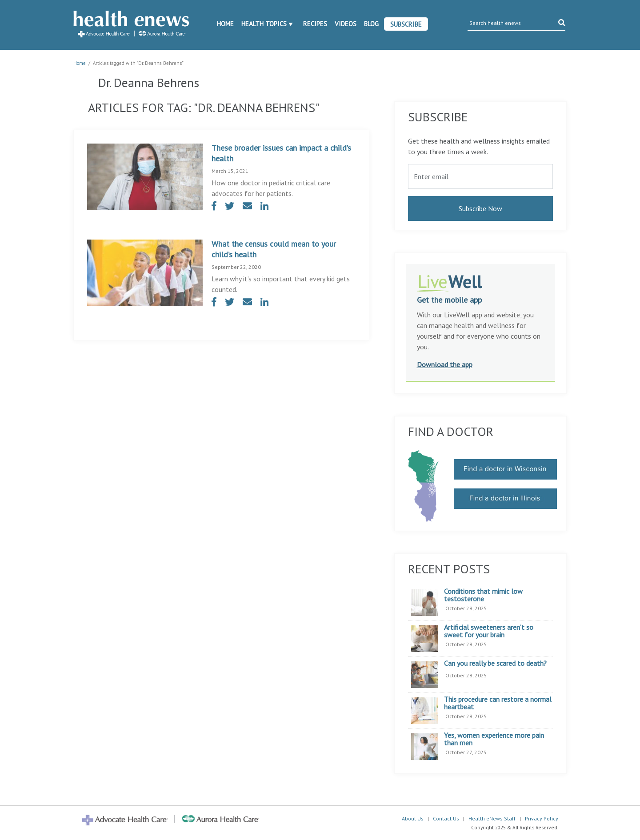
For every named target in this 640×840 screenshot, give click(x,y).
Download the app (445, 364)
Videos (346, 24)
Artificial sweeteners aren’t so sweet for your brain (489, 631)
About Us (413, 818)
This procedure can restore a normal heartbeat (498, 703)
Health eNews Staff (492, 818)
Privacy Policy (542, 818)
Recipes (315, 24)
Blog (371, 24)
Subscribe (406, 24)
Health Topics (264, 24)
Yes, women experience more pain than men (494, 739)
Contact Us (446, 818)
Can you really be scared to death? (495, 664)
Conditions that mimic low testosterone (483, 595)
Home (225, 24)
